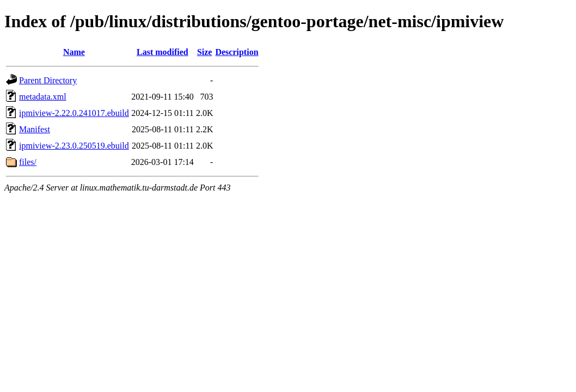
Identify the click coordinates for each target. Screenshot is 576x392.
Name (74, 52)
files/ (28, 162)
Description (237, 52)
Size (205, 52)
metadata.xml (43, 97)
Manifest (35, 129)
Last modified (163, 52)
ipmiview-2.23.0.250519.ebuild (74, 146)
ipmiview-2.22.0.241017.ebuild (74, 113)
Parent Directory (48, 80)
